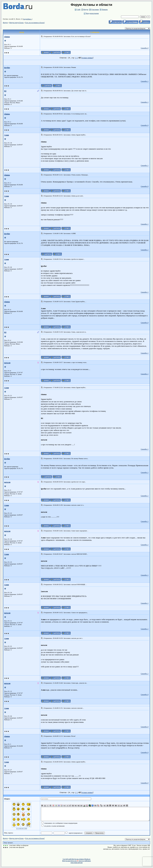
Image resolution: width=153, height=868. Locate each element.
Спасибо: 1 (145, 81)
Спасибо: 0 (145, 48)
